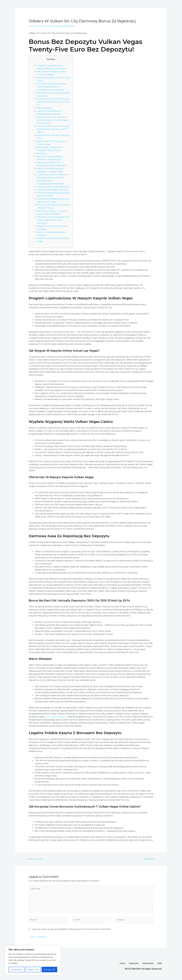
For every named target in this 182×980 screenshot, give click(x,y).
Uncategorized (56, 26)
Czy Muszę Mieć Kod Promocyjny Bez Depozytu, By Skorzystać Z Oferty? (54, 129)
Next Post (150, 862)
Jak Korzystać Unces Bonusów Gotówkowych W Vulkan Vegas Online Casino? (53, 120)
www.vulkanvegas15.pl (56, 720)
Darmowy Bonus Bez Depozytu (53, 193)
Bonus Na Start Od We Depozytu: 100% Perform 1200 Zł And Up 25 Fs (54, 102)
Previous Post (34, 862)
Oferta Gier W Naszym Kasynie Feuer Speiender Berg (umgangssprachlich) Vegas (52, 87)
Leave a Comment (38, 26)
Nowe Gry (42, 153)
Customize (16, 970)
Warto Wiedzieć (45, 108)
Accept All (49, 970)
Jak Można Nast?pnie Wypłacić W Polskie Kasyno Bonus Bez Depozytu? (54, 223)
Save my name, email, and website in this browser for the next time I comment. (72, 933)
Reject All (33, 970)
